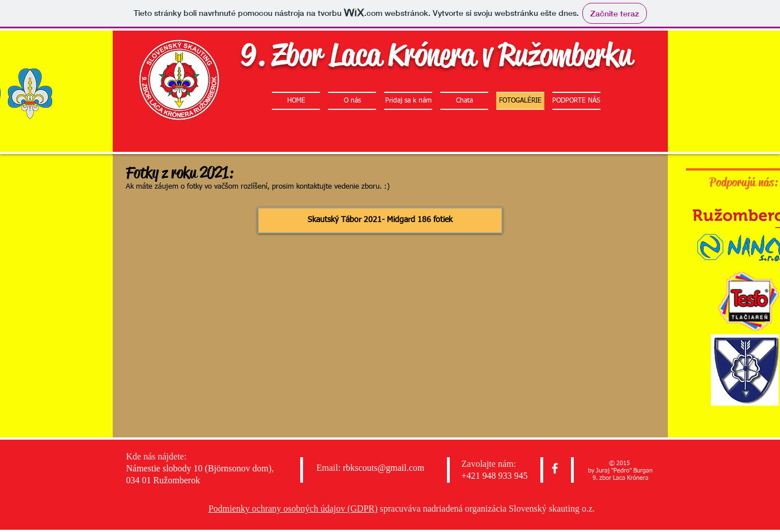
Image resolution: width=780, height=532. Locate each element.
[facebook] (555, 468)
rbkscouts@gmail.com (383, 468)
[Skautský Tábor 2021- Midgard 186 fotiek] (380, 220)
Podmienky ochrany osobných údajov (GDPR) (293, 508)
